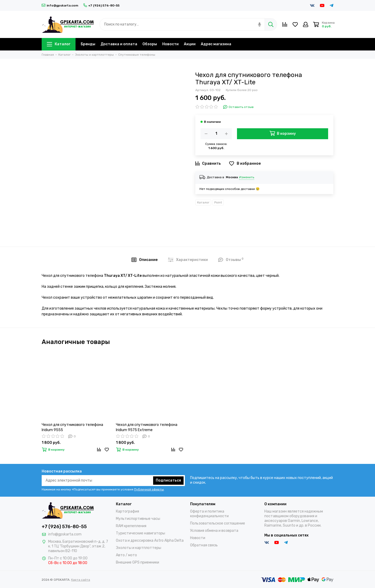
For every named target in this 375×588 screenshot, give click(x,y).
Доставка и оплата (119, 44)
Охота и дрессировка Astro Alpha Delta (150, 541)
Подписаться (168, 480)
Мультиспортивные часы (138, 519)
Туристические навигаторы (140, 533)
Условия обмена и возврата (214, 531)
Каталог (59, 44)
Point (218, 202)
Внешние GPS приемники (137, 562)
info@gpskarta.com (60, 5)
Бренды (88, 44)
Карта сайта (81, 580)
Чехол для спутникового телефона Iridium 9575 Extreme (147, 427)
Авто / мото (126, 555)
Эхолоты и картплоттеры (139, 548)
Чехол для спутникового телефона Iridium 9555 (72, 427)
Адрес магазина (216, 44)
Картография (127, 511)
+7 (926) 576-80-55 (101, 5)
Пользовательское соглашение (218, 523)
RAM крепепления (131, 526)
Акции (190, 44)
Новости (170, 44)
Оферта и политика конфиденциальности (209, 514)
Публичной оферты (149, 489)
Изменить (247, 177)
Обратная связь (204, 545)
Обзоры (150, 44)
